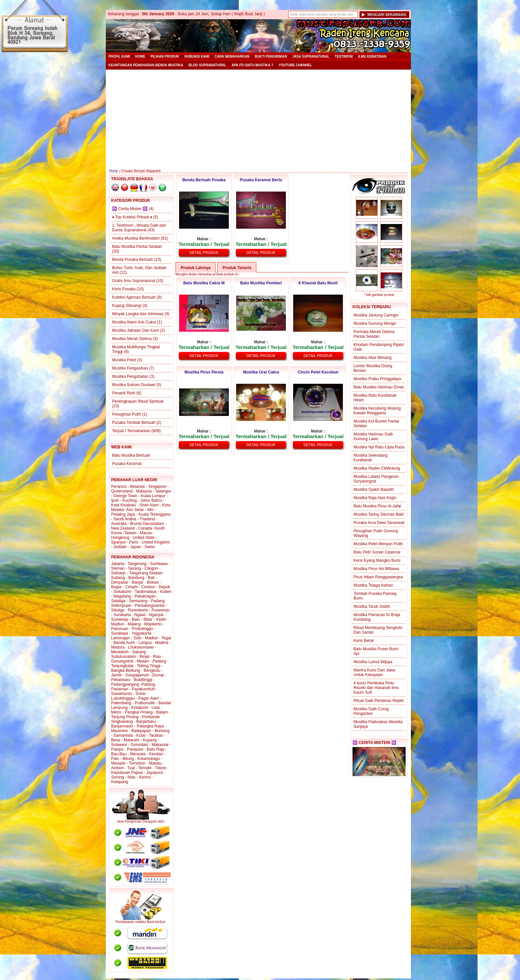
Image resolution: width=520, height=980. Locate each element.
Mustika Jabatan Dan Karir (135, 330)
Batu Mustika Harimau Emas (379, 387)
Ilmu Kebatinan (372, 57)
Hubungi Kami (197, 57)
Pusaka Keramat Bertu (261, 180)
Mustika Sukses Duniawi (134, 385)
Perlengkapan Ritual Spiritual (138, 401)
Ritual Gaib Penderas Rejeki (379, 701)
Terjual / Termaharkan (131, 431)
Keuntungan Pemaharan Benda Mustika (146, 65)
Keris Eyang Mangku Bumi (377, 560)
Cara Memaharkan (232, 57)
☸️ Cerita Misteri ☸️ (130, 209)
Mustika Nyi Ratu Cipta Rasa (379, 447)
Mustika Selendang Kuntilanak (370, 458)
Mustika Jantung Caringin (376, 315)
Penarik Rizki (124, 393)
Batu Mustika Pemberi (261, 283)
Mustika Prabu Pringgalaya (377, 379)
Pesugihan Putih (127, 414)
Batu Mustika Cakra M (204, 283)
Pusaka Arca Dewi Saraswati (379, 523)
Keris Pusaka (124, 289)
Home (140, 57)
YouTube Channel (295, 65)
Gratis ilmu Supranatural (133, 281)
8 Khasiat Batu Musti (318, 283)
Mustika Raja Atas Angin (375, 498)
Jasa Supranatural (311, 57)
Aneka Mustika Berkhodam (136, 238)
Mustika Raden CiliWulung (377, 468)
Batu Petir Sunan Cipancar (377, 552)
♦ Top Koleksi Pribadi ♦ (132, 217)
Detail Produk (204, 253)
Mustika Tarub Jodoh (372, 606)
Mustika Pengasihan (130, 368)
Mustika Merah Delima (132, 339)
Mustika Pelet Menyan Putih (378, 544)
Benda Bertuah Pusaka (204, 180)
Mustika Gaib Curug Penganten (371, 711)
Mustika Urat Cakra (261, 372)
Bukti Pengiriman (271, 57)
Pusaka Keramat (127, 464)
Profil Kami (119, 57)
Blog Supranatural (207, 65)
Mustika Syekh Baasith (374, 490)
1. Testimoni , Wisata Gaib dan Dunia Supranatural (139, 228)
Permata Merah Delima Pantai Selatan (374, 334)
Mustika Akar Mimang (373, 358)
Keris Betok (364, 641)
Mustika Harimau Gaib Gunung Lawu (373, 436)
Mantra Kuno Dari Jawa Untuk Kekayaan (374, 672)
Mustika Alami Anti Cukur (134, 322)
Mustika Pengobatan (130, 376)
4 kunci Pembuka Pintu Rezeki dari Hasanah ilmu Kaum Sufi (376, 688)
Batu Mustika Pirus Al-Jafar (377, 506)
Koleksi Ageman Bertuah (134, 297)
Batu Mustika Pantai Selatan (137, 247)
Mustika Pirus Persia (204, 372)
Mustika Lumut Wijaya (373, 662)
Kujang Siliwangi (127, 306)
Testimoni (344, 57)
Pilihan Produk (165, 57)
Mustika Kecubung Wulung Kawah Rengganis (377, 411)
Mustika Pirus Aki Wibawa (376, 569)
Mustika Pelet (124, 360)
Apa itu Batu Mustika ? (252, 65)
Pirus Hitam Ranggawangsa (378, 577)
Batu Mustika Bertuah (131, 455)
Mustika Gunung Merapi (375, 323)
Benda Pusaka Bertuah (132, 259)
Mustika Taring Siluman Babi (379, 514)
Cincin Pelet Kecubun (318, 372)
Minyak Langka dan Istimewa (138, 314)
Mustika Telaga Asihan (373, 585)
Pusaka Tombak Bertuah (134, 423)
